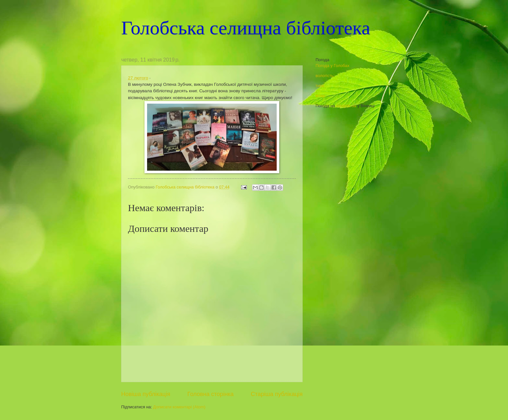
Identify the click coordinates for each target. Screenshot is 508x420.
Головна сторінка (210, 394)
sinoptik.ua (346, 106)
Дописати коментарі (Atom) (179, 407)
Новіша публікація (146, 394)
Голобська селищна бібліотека (246, 28)
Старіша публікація (277, 394)
